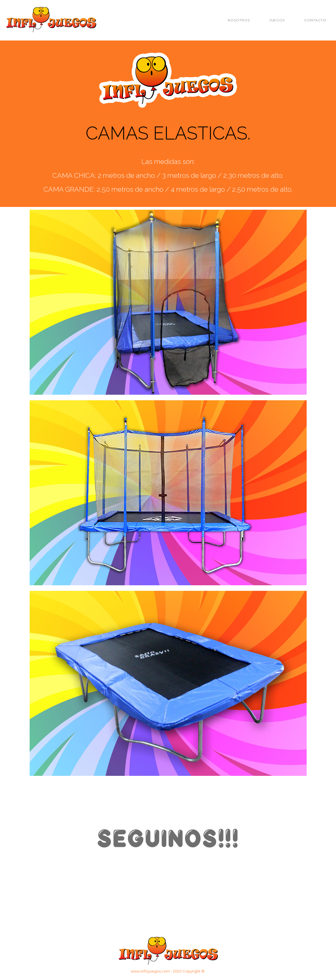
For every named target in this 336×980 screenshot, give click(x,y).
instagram (168, 892)
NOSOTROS (239, 20)
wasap (101, 892)
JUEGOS (277, 20)
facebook (235, 892)
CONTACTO (315, 20)
